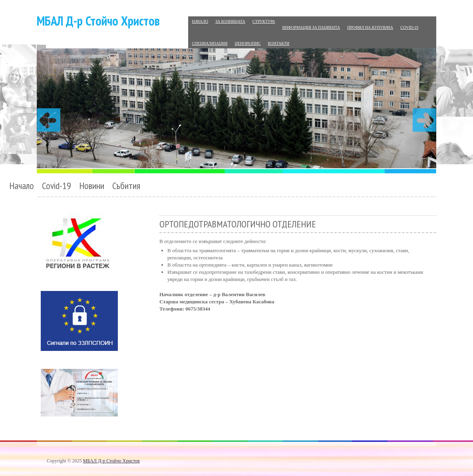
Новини (92, 186)
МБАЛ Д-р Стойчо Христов (98, 21)
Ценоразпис (247, 43)
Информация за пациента (311, 27)
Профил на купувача (370, 27)
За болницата (230, 21)
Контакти (279, 43)
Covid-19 (409, 27)
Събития (126, 186)
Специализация (210, 43)
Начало (200, 21)
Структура (264, 21)
